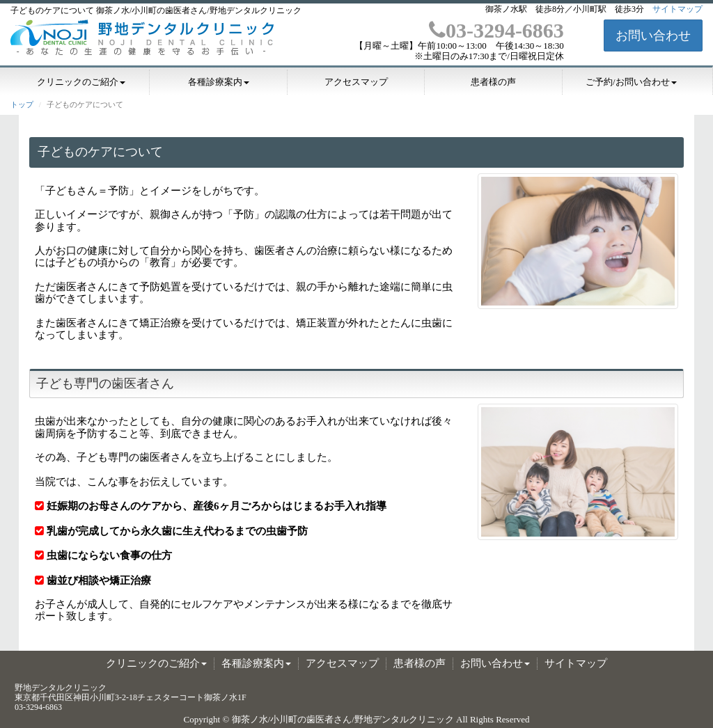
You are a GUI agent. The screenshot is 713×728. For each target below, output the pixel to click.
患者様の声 (493, 82)
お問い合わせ (653, 35)
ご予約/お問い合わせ (631, 82)
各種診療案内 (219, 82)
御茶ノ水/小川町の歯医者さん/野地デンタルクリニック (343, 719)
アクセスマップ (356, 82)
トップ (22, 104)
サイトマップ (677, 9)
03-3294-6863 (496, 30)
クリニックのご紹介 (81, 82)
